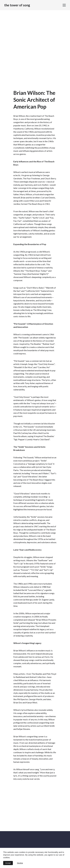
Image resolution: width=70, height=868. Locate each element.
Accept (8, 863)
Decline (20, 863)
